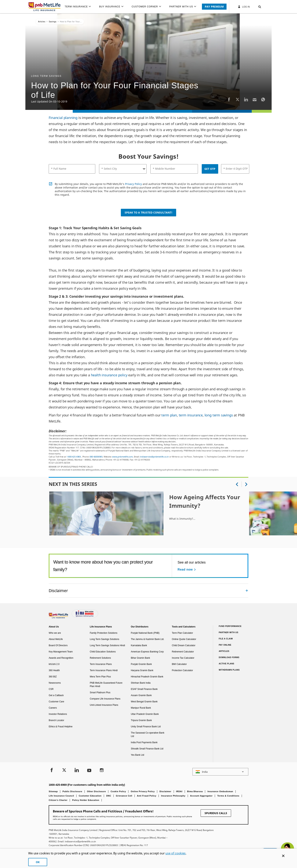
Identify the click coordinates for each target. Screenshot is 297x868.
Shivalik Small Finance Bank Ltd (147, 749)
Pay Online (225, 645)
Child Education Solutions (103, 652)
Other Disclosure (96, 791)
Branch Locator (56, 720)
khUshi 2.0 (54, 664)
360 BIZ (53, 677)
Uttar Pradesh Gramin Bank (145, 714)
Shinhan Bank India (141, 683)
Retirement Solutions (100, 658)
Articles (224, 651)
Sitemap (53, 791)
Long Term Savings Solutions (104, 639)
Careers (53, 708)
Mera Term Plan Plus (100, 677)
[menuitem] (79, 7)
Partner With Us (229, 632)
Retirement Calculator (183, 652)
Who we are (55, 633)
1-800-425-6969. (74, 457)
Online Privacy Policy (143, 791)
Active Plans (227, 664)
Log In (244, 7)
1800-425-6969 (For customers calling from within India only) (87, 785)
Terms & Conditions (228, 796)
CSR (51, 689)
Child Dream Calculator (184, 645)
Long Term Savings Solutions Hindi (107, 645)
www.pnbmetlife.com (122, 457)
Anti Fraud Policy (147, 796)
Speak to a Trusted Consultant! (148, 212)
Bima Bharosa (195, 791)
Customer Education (90, 796)
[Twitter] (238, 99)
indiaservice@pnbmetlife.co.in (154, 457)
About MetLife (56, 639)
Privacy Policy (133, 184)
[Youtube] (89, 771)
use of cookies (175, 853)
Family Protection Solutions (104, 633)
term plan (169, 415)
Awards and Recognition (61, 658)
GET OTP (210, 169)
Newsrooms (55, 683)
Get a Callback (56, 695)
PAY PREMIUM (214, 7)
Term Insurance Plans (101, 664)
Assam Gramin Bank (141, 695)
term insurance (191, 415)
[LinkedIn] (246, 99)
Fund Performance (230, 626)
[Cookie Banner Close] (283, 856)
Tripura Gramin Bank (141, 720)
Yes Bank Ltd (138, 755)
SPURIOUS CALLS (216, 813)
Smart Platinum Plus (100, 693)
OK (38, 862)
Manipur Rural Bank (141, 708)
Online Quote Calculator (184, 639)
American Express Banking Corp (147, 652)
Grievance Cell (124, 796)
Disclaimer (165, 791)
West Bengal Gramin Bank (144, 702)
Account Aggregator (201, 796)
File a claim (226, 639)
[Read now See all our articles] (187, 570)
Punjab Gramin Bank (141, 664)
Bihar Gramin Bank (140, 658)
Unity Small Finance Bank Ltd (146, 727)
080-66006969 (96, 457)
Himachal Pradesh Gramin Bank (147, 677)
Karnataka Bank (139, 645)
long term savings (219, 415)
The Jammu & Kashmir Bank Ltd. (148, 639)
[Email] (255, 99)
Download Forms (229, 657)
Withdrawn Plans (229, 670)
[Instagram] (102, 771)
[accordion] (148, 591)
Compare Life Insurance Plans (105, 699)
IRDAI (179, 791)
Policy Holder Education (86, 800)
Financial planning (63, 118)
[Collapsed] (247, 591)
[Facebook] (229, 99)
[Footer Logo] (59, 617)
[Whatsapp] (263, 99)
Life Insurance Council (61, 796)
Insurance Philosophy (173, 796)
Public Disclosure (72, 791)
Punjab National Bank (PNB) (145, 633)
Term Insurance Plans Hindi (104, 670)
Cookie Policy (118, 791)
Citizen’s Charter (58, 800)
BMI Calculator (179, 664)
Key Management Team (61, 652)
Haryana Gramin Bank (142, 670)
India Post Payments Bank (144, 742)
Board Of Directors (58, 645)
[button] (256, 7)
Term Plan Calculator (182, 633)
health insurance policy (109, 375)
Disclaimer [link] (58, 590)
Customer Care (56, 702)
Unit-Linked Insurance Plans (104, 705)
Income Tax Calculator (183, 658)
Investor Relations (58, 714)
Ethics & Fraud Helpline (61, 727)
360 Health (54, 670)
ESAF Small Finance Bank (144, 689)
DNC (109, 796)
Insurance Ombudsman (220, 791)
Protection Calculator (182, 670)
